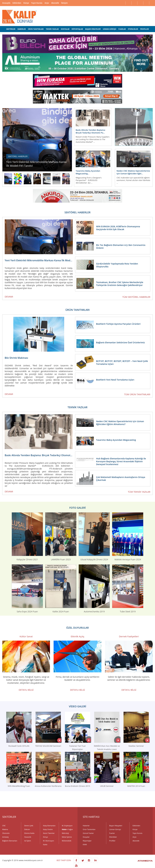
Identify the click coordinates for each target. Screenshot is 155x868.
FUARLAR (122, 29)
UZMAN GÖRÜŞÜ (110, 29)
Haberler (86, 826)
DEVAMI (9, 297)
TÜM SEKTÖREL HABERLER (136, 297)
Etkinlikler (113, 837)
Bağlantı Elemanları (10, 841)
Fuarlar (112, 833)
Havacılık (28, 837)
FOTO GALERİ (77, 508)
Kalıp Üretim (48, 829)
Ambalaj (5, 837)
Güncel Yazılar (88, 833)
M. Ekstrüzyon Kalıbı (49, 841)
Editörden (17, 3)
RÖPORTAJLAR (77, 29)
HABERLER (22, 29)
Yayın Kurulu (37, 3)
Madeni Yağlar (67, 829)
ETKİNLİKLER (133, 29)
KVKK (85, 844)
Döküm (27, 829)
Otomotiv (6, 833)
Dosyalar (86, 837)
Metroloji (65, 833)
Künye (26, 3)
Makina (5, 829)
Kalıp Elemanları (49, 826)
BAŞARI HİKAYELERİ (93, 29)
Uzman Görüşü (115, 829)
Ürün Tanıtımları (89, 829)
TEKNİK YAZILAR (52, 29)
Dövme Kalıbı (29, 833)
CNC (4, 826)
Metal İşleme (67, 837)
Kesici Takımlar (49, 833)
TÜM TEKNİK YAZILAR (139, 492)
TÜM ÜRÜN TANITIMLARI (137, 394)
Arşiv (47, 3)
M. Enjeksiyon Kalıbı (67, 826)
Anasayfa (6, 3)
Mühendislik (67, 841)
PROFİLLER (144, 29)
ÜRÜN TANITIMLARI (36, 29)
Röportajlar (87, 841)
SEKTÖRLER (11, 29)
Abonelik (55, 3)
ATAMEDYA (145, 861)
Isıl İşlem (28, 841)
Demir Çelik (29, 826)
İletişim (64, 3)
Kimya (45, 837)
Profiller (112, 841)
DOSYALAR (65, 29)
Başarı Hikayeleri (116, 826)
